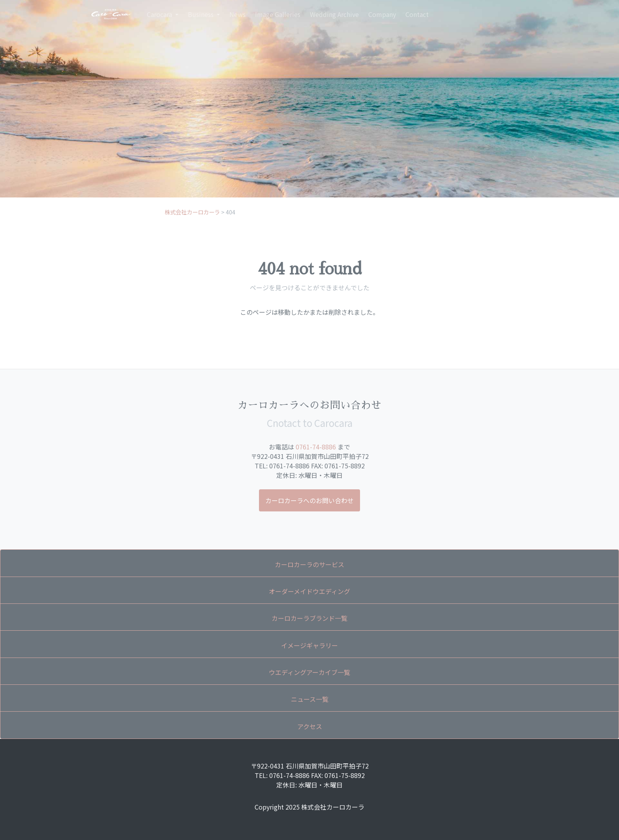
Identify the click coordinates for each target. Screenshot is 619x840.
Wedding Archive (334, 14)
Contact (417, 14)
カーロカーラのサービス (309, 564)
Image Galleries (278, 14)
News (237, 14)
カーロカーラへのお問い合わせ (309, 500)
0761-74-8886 (316, 447)
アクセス (310, 726)
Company (382, 14)
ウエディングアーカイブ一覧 (309, 672)
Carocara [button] (160, 14)
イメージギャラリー (309, 645)
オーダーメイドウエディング (309, 591)
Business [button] (202, 14)
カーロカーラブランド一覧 (309, 618)
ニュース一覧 (310, 699)
